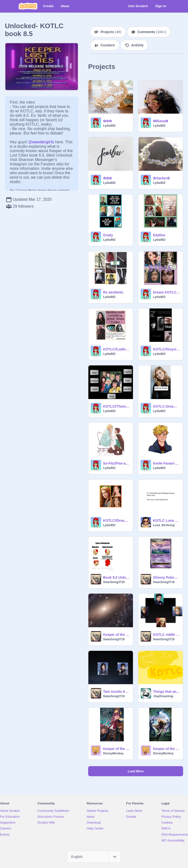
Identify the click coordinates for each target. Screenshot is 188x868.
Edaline (159, 235)
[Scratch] (28, 6)
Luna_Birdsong (164, 525)
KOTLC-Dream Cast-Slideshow (166, 406)
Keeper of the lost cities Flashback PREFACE (166, 749)
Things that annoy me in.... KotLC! (166, 692)
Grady (108, 235)
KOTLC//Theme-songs (117, 406)
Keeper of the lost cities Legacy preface (117, 749)
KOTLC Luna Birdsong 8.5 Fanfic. (166, 521)
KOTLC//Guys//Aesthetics (166, 349)
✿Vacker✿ (161, 178)
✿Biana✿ (161, 121)
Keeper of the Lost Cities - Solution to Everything (117, 635)
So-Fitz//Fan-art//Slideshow (117, 463)
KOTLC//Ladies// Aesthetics (117, 349)
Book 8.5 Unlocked (117, 577)
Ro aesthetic (113, 292)
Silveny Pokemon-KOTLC (166, 577)
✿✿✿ (107, 121)
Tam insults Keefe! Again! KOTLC (117, 692)
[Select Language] (94, 857)
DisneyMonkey (113, 753)
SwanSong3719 (114, 582)
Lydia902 (109, 126)
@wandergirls (41, 142)
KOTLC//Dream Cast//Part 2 (117, 521)
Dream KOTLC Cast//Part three (166, 292)
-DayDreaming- (163, 696)
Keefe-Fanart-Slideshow (166, 463)
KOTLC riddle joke (166, 635)
